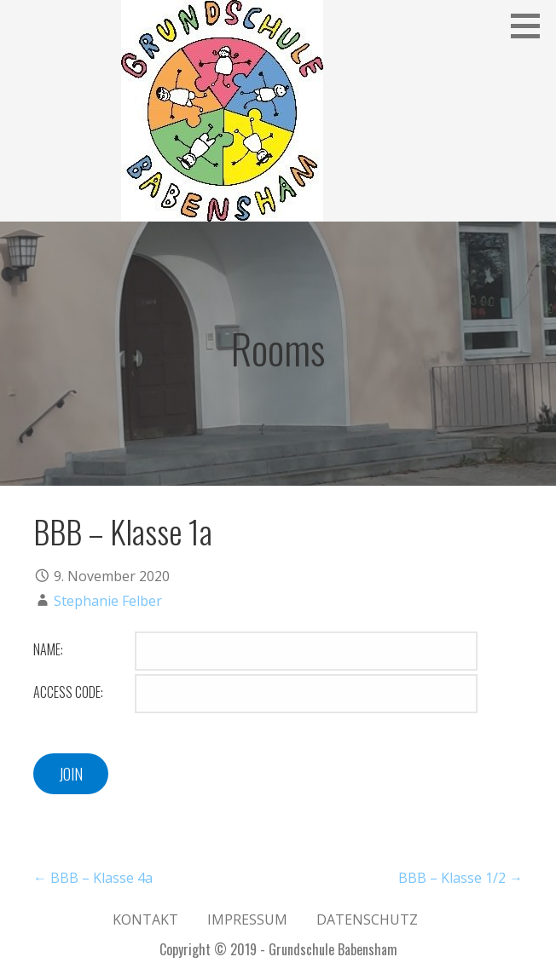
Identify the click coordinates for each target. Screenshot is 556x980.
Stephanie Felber (108, 601)
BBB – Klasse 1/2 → (460, 878)
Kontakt (145, 919)
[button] (531, 26)
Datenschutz (367, 919)
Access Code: (68, 692)
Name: (48, 649)
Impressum (247, 919)
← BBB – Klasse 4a (93, 878)
